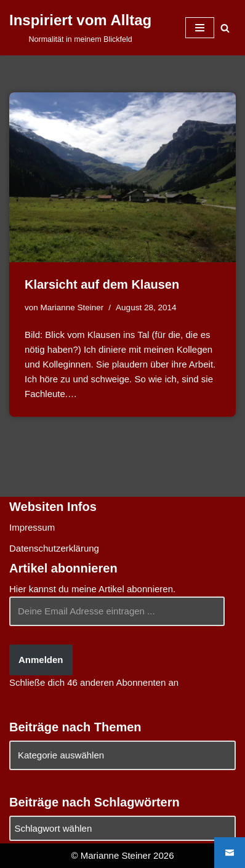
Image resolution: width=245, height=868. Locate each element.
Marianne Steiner (72, 307)
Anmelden (41, 660)
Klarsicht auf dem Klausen (102, 284)
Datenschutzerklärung (54, 548)
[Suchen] (225, 28)
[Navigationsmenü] (200, 28)
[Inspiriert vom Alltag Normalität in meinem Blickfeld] (80, 28)
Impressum (32, 527)
